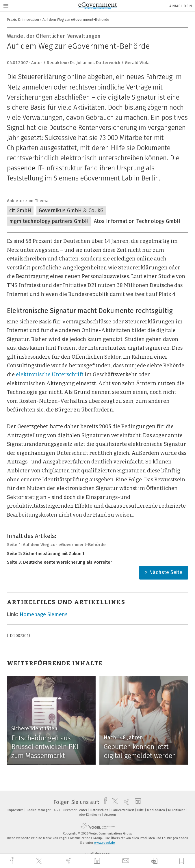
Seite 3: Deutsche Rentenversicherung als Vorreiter (60, 562)
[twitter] (40, 861)
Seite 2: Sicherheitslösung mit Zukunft (46, 554)
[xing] (69, 861)
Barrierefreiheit (123, 810)
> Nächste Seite (164, 572)
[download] (154, 861)
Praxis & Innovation (23, 19)
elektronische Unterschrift (50, 375)
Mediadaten (156, 810)
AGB (57, 810)
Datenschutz (100, 810)
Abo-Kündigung (91, 815)
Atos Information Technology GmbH (137, 221)
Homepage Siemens (44, 614)
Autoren (110, 815)
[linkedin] (98, 861)
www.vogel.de (105, 843)
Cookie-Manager (39, 810)
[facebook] (12, 861)
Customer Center (75, 810)
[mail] (127, 861)
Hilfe (141, 810)
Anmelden (181, 6)
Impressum (16, 810)
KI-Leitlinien (177, 810)
